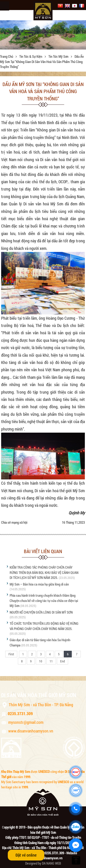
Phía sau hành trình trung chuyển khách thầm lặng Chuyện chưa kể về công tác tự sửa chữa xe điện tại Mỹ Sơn (44, 600)
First (11, 654)
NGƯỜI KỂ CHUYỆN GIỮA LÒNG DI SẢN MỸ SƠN (41, 612)
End (62, 661)
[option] (43, 35)
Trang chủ (7, 56)
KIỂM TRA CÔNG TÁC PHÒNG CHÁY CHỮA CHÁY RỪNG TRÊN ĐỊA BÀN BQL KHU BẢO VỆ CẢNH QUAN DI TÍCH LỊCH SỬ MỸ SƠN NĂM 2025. (44, 572)
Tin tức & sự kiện (31, 56)
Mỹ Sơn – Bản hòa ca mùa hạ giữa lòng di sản (39, 584)
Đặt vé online (26, 855)
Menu (5, 6)
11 (51, 661)
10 (41, 661)
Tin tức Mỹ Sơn (59, 56)
